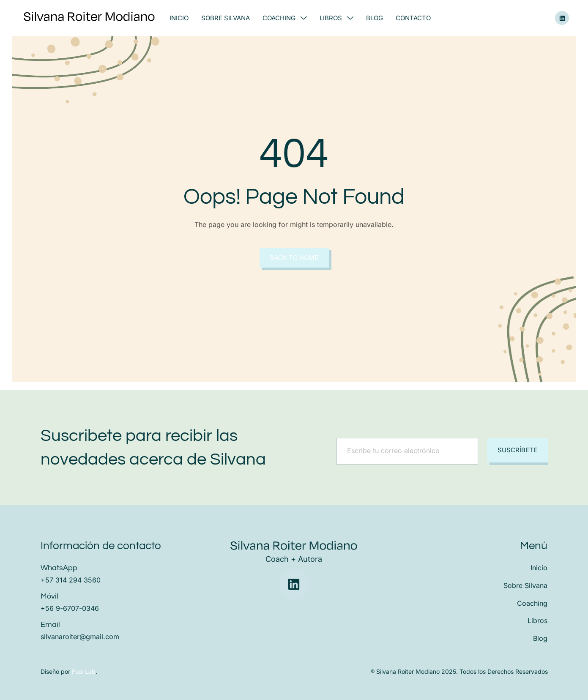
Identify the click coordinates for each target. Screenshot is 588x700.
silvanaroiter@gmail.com (80, 637)
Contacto (413, 18)
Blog (375, 18)
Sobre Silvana (226, 18)
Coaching (285, 18)
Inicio (179, 18)
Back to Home (294, 258)
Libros (336, 18)
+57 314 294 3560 (71, 580)
